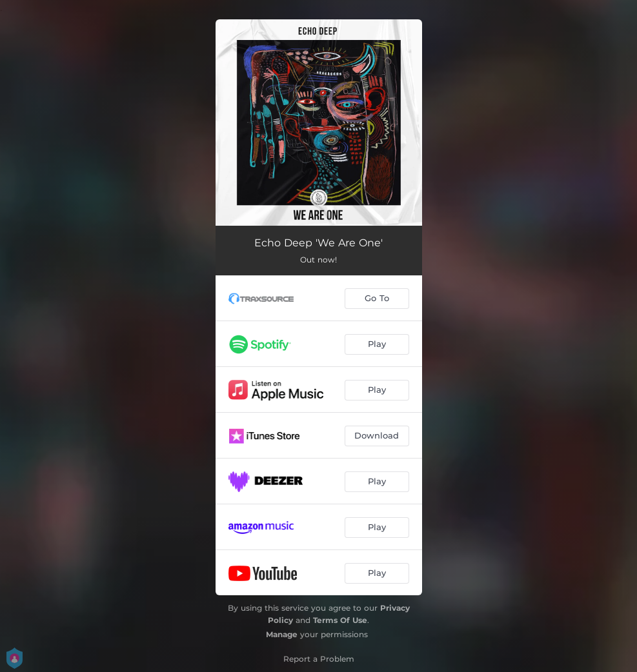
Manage (282, 634)
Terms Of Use (340, 620)
